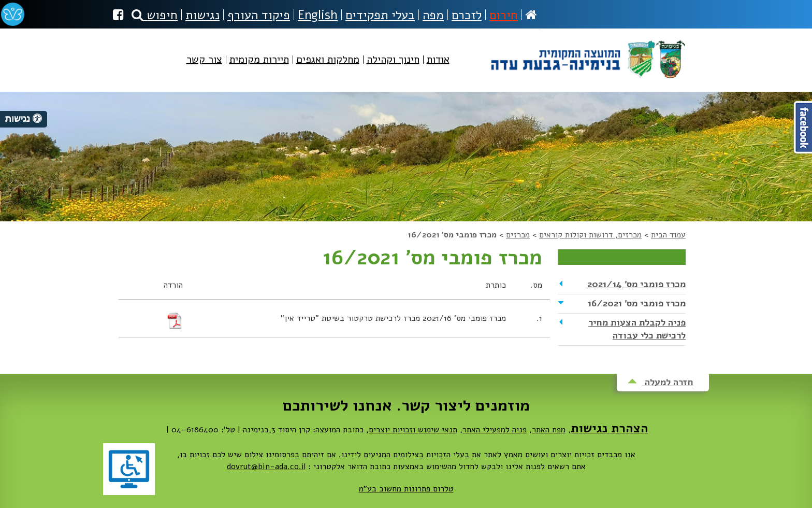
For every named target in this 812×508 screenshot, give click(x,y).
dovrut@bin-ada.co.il (266, 467)
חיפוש (155, 15)
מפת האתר (549, 430)
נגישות (202, 15)
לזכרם (467, 15)
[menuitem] (438, 68)
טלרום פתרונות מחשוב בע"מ (406, 489)
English (318, 15)
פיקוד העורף (259, 15)
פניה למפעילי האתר (495, 430)
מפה (433, 15)
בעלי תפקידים (380, 15)
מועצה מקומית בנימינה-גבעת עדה (587, 55)
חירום (504, 15)
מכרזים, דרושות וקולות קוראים (590, 235)
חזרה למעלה (661, 382)
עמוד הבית (668, 235)
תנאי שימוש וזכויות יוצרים (413, 430)
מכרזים (518, 235)
